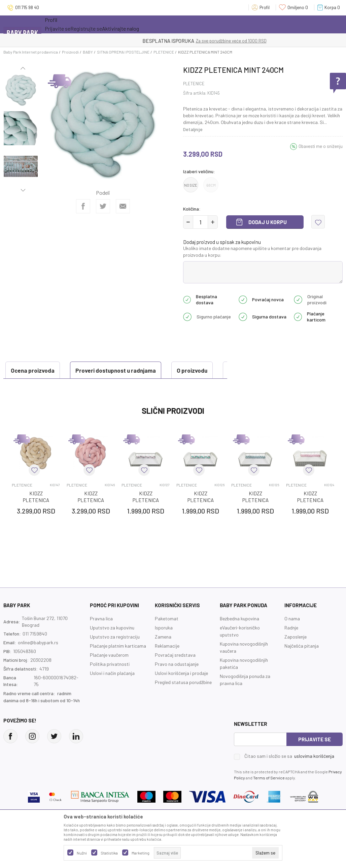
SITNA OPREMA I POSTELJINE (123, 52)
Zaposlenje (296, 654)
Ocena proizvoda (36, 387)
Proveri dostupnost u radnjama (54, 370)
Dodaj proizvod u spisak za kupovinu (222, 242)
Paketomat (167, 635)
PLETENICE (164, 52)
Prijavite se (315, 756)
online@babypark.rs (38, 659)
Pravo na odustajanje (177, 681)
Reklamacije (167, 663)
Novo (132, 24)
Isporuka (164, 644)
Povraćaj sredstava (175, 672)
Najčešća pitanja (302, 663)
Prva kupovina (204, 24)
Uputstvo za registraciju (115, 654)
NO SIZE (191, 185)
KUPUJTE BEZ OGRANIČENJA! (149, 41)
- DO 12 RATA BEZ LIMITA (208, 41)
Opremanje (163, 24)
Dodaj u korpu (268, 222)
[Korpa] (330, 7)
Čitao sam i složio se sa (289, 773)
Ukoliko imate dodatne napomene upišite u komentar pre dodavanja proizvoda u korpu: (252, 252)
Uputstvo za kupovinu (112, 644)
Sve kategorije (66, 24)
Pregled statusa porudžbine (183, 699)
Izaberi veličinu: (199, 171)
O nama (292, 635)
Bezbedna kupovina (239, 635)
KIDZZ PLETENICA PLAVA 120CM (255, 517)
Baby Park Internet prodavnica (31, 52)
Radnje (291, 644)
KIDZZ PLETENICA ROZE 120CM (310, 517)
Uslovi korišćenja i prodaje (181, 690)
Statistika (109, 853)
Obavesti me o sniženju (321, 146)
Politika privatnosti (110, 681)
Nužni (82, 853)
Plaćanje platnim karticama (118, 663)
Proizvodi (70, 52)
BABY (88, 52)
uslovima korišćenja (314, 773)
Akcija (103, 24)
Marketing (141, 853)
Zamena (163, 654)
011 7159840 (35, 650)
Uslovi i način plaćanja (112, 690)
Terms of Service (269, 795)
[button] (318, 222)
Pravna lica (101, 635)
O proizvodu (130, 370)
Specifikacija (184, 370)
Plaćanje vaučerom (109, 672)
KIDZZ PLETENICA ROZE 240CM (91, 517)
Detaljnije (193, 129)
